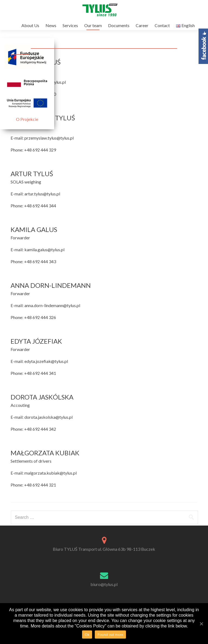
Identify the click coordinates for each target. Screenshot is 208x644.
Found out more (110, 635)
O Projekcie (27, 119)
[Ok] (201, 624)
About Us (30, 25)
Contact (162, 25)
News (51, 25)
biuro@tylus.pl (104, 584)
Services (70, 25)
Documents (119, 25)
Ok (87, 635)
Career (142, 25)
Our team (93, 25)
